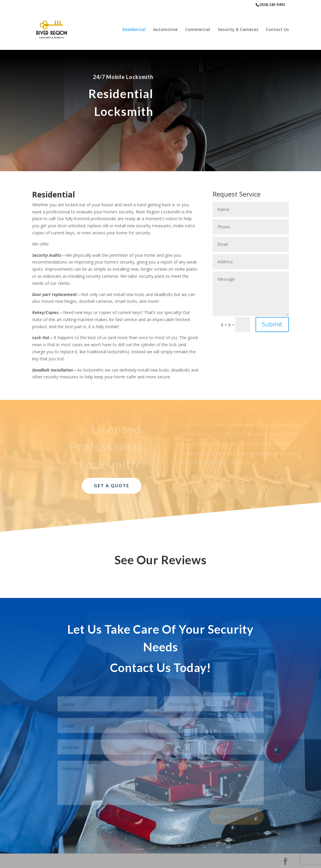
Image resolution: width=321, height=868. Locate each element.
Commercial (198, 30)
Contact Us (277, 30)
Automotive (165, 30)
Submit (272, 324)
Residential (134, 30)
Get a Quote (112, 486)
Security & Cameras (238, 30)
